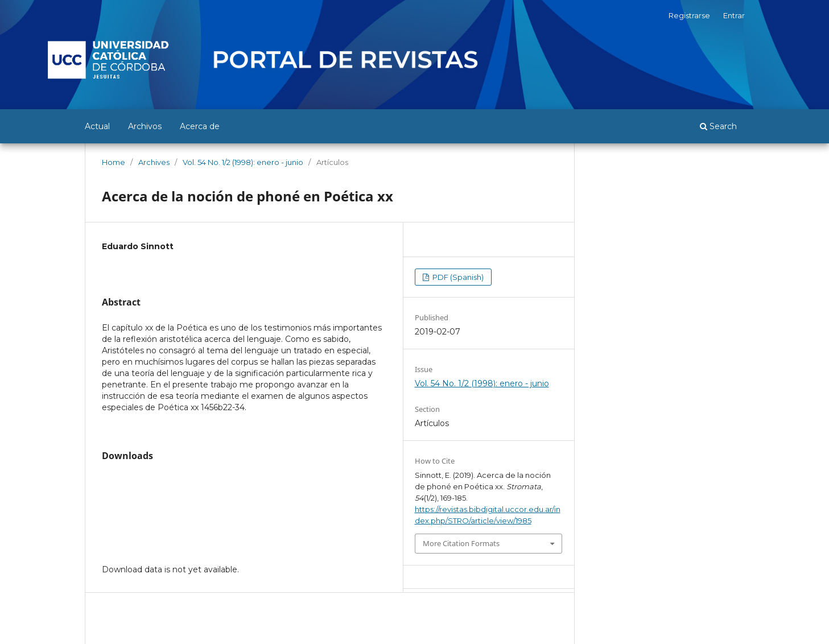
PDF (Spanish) (457, 277)
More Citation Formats (461, 543)
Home (114, 162)
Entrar (734, 15)
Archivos (145, 126)
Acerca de (200, 126)
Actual (97, 126)
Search (718, 126)
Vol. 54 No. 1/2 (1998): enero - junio (243, 162)
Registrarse (689, 15)
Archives (154, 162)
